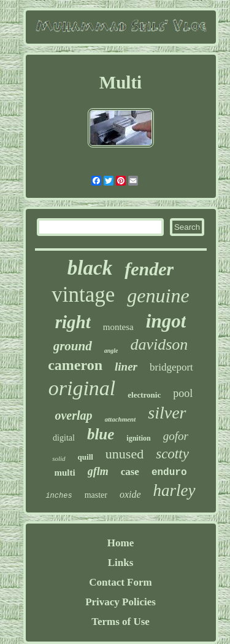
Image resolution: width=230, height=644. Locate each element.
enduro (169, 473)
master (96, 495)
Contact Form (120, 582)
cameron (75, 365)
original (82, 388)
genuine (158, 296)
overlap (73, 415)
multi (65, 473)
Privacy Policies (121, 602)
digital (64, 438)
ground (73, 346)
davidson (159, 344)
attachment (121, 419)
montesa (118, 327)
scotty (172, 454)
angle (111, 351)
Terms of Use (121, 622)
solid (59, 458)
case (130, 472)
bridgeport (171, 367)
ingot (166, 321)
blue (101, 434)
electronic (144, 395)
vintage (83, 295)
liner (126, 367)
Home (121, 543)
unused (125, 454)
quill (86, 457)
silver (167, 413)
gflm (98, 471)
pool (183, 393)
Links (121, 563)
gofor (176, 436)
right (73, 322)
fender (149, 269)
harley (174, 490)
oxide (130, 494)
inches (59, 496)
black (90, 268)
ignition (138, 438)
